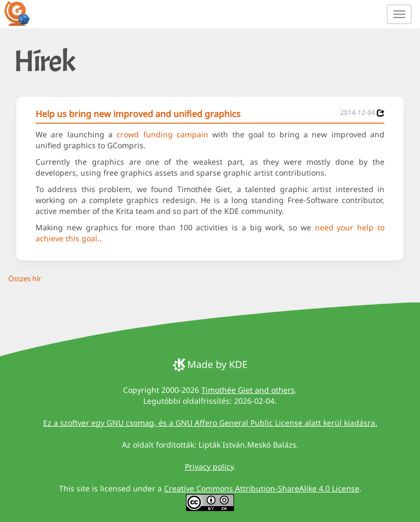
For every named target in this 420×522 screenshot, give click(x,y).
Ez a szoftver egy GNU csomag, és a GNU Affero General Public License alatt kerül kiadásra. (210, 423)
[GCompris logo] (24, 13)
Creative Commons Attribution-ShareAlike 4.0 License (262, 488)
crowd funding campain (162, 134)
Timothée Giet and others (248, 390)
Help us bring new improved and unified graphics (138, 114)
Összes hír (25, 279)
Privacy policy (209, 466)
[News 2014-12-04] (381, 113)
